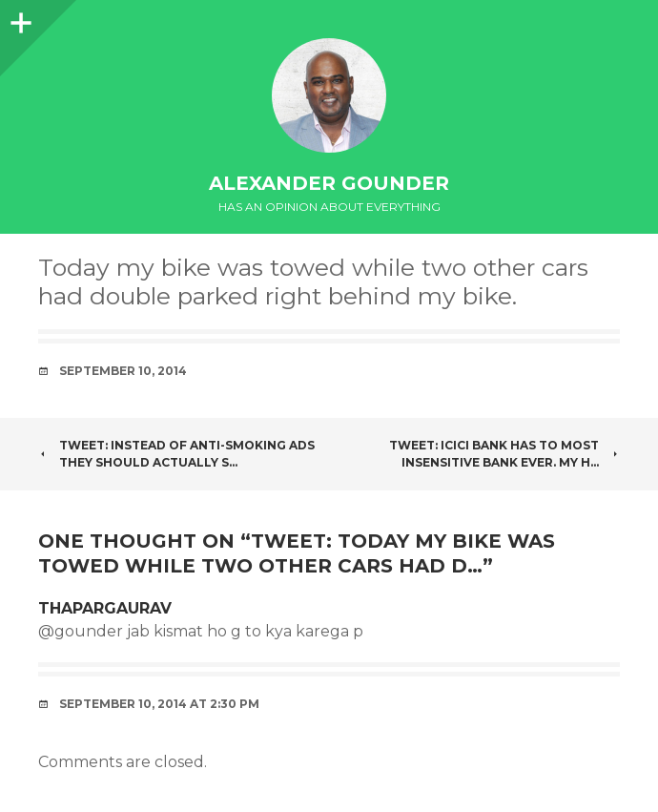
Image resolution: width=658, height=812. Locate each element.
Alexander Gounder (329, 183)
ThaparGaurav (105, 608)
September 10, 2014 (123, 371)
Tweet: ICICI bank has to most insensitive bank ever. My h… (504, 454)
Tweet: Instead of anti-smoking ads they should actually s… (176, 454)
